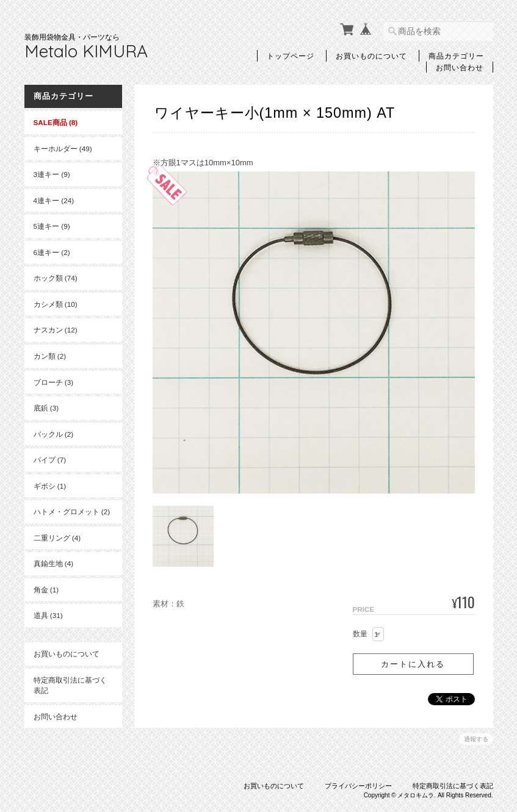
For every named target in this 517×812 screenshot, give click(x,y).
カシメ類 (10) (56, 304)
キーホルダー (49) (63, 149)
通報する (476, 739)
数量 (360, 634)
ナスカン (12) (56, 330)
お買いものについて (371, 56)
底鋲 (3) (46, 408)
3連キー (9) (52, 174)
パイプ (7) (50, 460)
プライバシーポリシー (358, 786)
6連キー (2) (52, 252)
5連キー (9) (52, 226)
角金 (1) (46, 590)
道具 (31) (48, 615)
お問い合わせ (460, 67)
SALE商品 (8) (56, 122)
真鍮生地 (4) (54, 563)
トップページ (291, 56)
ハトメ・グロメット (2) (72, 512)
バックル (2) (54, 434)
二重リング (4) (57, 538)
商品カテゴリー (456, 56)
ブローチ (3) (54, 382)
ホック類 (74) (56, 278)
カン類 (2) (50, 356)
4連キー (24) (54, 200)
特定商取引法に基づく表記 (70, 685)
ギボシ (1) (50, 486)
